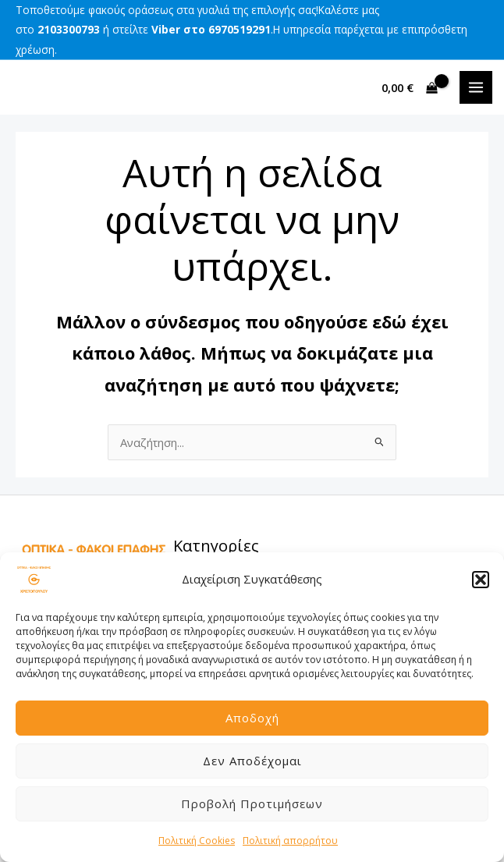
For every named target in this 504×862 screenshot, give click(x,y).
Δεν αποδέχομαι (252, 761)
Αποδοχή (252, 718)
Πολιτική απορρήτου (290, 841)
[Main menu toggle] (476, 87)
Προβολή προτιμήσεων (252, 803)
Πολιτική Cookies (197, 841)
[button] (481, 580)
